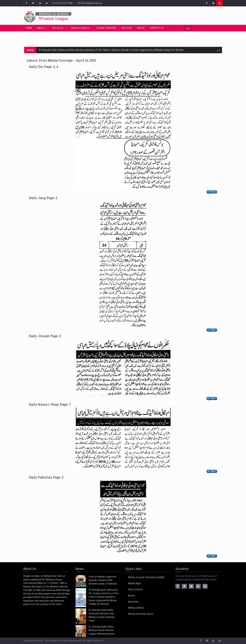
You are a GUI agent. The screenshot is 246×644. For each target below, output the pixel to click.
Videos (141, 28)
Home (29, 28)
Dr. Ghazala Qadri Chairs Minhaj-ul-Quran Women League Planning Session (102, 630)
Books (131, 596)
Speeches (133, 602)
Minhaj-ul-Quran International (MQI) (146, 577)
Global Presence (107, 28)
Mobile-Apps (135, 583)
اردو (188, 28)
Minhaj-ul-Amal (136, 608)
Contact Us (157, 28)
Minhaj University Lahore (141, 614)
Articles (127, 28)
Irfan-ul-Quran (135, 590)
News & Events (80, 28)
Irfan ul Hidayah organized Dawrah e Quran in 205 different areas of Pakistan (103, 580)
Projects (58, 28)
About (41, 28)
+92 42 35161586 (63, 3)
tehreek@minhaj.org (90, 3)
